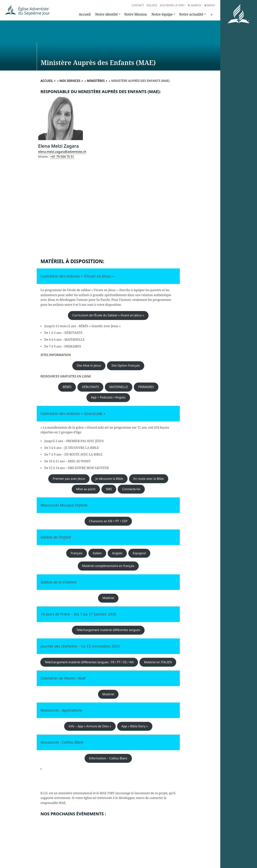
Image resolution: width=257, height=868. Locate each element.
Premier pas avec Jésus (69, 479)
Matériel (108, 598)
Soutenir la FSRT (172, 5)
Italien (97, 553)
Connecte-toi (131, 489)
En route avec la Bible (149, 479)
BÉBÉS (67, 387)
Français (77, 553)
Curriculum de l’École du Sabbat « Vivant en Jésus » (108, 315)
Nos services (70, 81)
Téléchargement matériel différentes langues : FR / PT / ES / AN (89, 662)
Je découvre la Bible (109, 479)
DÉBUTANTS (91, 387)
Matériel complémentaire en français (108, 566)
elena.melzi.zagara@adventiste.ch (62, 152)
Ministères (96, 81)
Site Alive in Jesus (89, 365)
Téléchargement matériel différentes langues (108, 630)
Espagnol (139, 553)
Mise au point (86, 489)
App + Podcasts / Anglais (108, 397)
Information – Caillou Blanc (108, 758)
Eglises (152, 5)
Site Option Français (126, 365)
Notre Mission (136, 14)
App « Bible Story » (135, 726)
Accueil (85, 14)
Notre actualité (191, 14)
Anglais (117, 553)
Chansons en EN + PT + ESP (108, 521)
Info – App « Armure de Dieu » (90, 726)
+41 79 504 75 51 (62, 157)
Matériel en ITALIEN (158, 662)
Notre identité (106, 14)
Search (194, 5)
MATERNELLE (119, 387)
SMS (109, 489)
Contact (138, 5)
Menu (210, 5)
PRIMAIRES (146, 387)
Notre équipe (162, 14)
